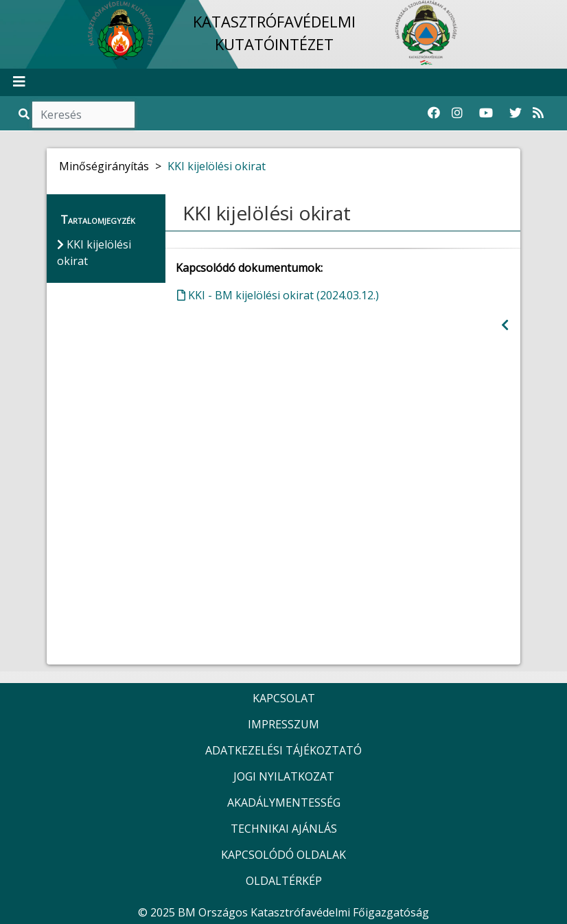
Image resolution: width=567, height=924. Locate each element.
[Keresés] (83, 115)
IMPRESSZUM (283, 724)
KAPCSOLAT (284, 698)
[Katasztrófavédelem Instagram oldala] (457, 113)
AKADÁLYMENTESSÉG (284, 802)
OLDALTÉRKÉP (284, 881)
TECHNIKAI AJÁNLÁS (284, 829)
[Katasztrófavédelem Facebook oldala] (434, 113)
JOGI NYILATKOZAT (284, 776)
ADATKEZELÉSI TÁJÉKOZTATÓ (283, 750)
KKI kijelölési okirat (217, 166)
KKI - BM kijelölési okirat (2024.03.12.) (278, 295)
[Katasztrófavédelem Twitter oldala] (516, 113)
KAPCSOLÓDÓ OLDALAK (283, 855)
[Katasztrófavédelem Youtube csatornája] (486, 113)
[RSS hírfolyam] (538, 113)
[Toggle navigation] (19, 82)
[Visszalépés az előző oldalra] (505, 325)
